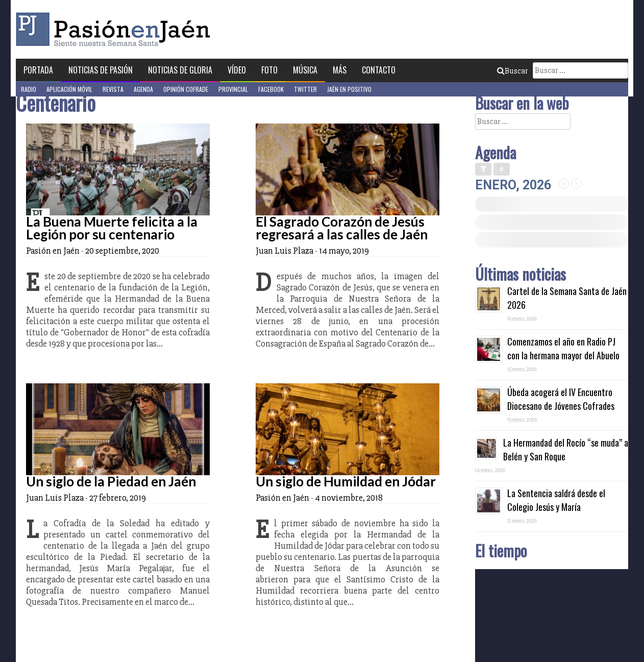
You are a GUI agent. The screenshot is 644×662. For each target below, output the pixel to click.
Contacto (379, 70)
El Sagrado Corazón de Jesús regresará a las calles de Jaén (342, 228)
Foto (269, 70)
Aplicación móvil (69, 89)
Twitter (305, 89)
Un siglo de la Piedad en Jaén (111, 481)
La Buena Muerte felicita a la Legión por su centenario (112, 228)
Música (305, 70)
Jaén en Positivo (349, 89)
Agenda (143, 89)
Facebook (271, 89)
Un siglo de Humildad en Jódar (346, 481)
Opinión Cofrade (186, 89)
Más (340, 70)
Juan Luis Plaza (284, 251)
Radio (29, 89)
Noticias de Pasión (101, 70)
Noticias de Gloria (180, 70)
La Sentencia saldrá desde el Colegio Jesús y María (556, 500)
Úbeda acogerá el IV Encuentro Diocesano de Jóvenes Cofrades (561, 399)
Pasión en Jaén (116, 29)
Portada (38, 70)
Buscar (512, 71)
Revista (113, 89)
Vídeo (237, 70)
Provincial (233, 89)
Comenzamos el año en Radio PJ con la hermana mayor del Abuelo (563, 348)
